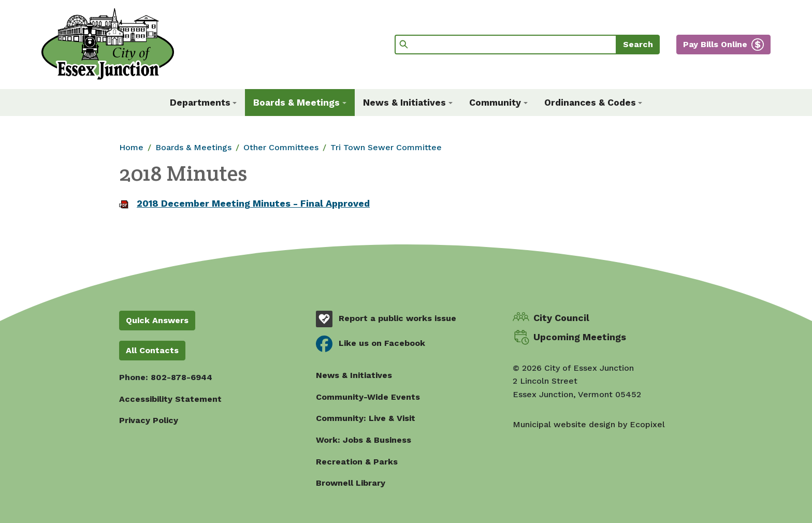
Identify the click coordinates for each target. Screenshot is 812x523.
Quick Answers (157, 320)
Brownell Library (351, 483)
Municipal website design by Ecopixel (589, 424)
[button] (204, 103)
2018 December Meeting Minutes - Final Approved (253, 203)
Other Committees (281, 147)
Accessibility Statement (170, 399)
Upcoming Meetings (580, 337)
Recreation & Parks (357, 462)
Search (638, 44)
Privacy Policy (149, 420)
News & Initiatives (354, 375)
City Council (561, 318)
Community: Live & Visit (366, 418)
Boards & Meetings (193, 147)
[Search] (506, 45)
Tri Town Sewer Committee (386, 147)
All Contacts (152, 350)
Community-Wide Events (368, 397)
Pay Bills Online (715, 44)
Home (131, 147)
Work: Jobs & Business (364, 440)
